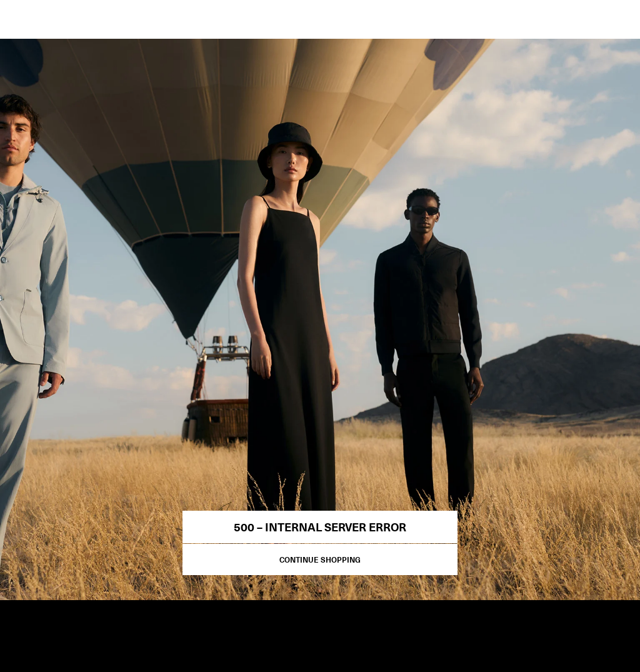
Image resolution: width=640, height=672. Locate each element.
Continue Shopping (320, 559)
